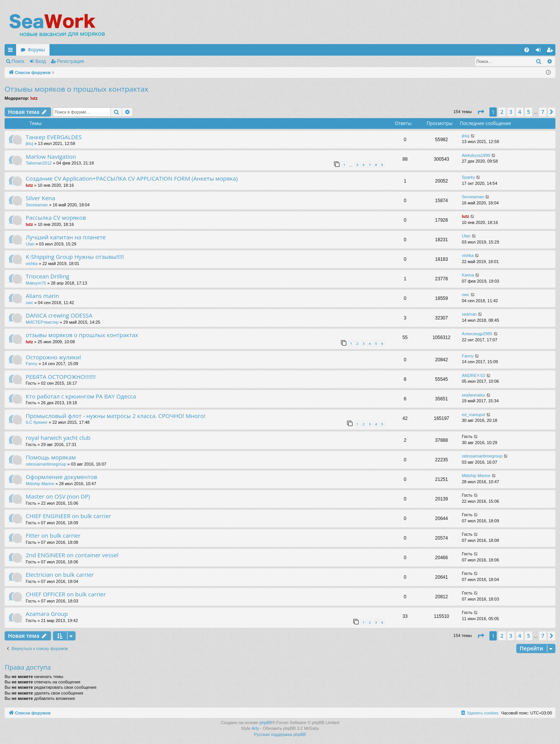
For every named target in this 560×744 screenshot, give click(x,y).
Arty (255, 728)
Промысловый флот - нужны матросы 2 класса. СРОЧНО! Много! (115, 416)
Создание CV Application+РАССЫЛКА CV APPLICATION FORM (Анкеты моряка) (132, 178)
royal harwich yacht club (58, 438)
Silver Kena (40, 198)
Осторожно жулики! (53, 357)
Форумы (36, 50)
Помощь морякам (51, 457)
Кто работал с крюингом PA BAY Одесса (81, 396)
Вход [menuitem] (540, 51)
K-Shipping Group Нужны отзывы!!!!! (75, 257)
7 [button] (543, 112)
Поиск (18, 61)
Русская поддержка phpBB (280, 734)
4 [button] (520, 112)
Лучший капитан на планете (66, 237)
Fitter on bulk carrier (53, 535)
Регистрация (71, 61)
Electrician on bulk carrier (60, 574)
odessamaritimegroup (46, 464)
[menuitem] (527, 50)
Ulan (30, 244)
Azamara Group (47, 614)
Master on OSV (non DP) (58, 496)
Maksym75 (36, 283)
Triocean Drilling (48, 276)
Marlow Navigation (51, 156)
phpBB (266, 723)
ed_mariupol (474, 415)
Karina (468, 275)
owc (30, 303)
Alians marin (42, 296)
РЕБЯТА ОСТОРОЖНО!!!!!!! (61, 377)
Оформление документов (61, 477)
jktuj (30, 143)
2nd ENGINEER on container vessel (72, 555)
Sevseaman (37, 205)
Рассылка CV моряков (56, 217)
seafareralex (474, 395)
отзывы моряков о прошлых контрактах (82, 335)
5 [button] (529, 112)
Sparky (468, 177)
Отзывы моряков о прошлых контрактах (77, 89)
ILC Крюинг (37, 422)
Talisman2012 (39, 163)
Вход (40, 61)
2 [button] (502, 112)
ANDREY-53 (474, 375)
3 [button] (511, 112)
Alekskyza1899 (476, 155)
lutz (34, 98)
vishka (32, 263)
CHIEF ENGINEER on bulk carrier (68, 516)
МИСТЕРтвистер (42, 322)
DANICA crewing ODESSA (59, 315)
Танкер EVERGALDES (54, 137)
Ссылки (12, 51)
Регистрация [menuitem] (551, 51)
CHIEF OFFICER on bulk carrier (66, 594)
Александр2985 (477, 334)
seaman (469, 314)
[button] (481, 112)
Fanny (32, 364)
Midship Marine (40, 484)
